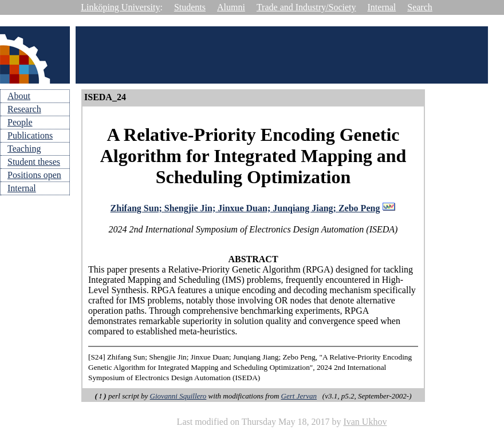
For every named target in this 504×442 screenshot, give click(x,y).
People (20, 122)
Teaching (24, 149)
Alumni (231, 7)
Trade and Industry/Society (306, 7)
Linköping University (120, 7)
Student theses (34, 162)
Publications (30, 135)
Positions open (34, 175)
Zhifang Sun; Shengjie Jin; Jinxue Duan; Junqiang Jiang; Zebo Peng (245, 208)
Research (24, 109)
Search (420, 7)
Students (190, 7)
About (19, 96)
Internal (382, 7)
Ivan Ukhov (365, 422)
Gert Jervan (299, 396)
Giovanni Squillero (178, 396)
